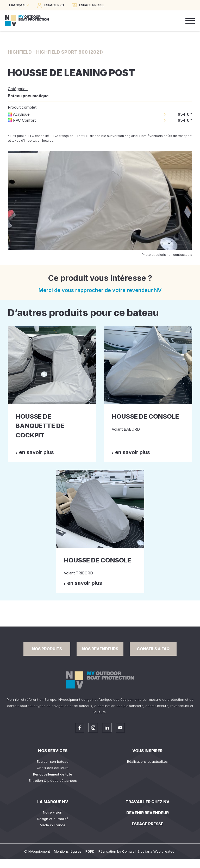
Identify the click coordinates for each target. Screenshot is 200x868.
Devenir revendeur (148, 813)
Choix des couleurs (53, 768)
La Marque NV (53, 802)
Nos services (53, 751)
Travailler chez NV (148, 802)
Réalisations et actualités (147, 761)
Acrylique (21, 114)
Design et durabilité (53, 819)
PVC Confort (24, 120)
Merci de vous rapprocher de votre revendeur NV (100, 290)
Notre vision (53, 812)
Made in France (53, 825)
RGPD (90, 851)
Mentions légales (68, 851)
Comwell (129, 851)
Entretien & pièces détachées (53, 780)
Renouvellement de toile (53, 774)
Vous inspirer (147, 751)
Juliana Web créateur (158, 851)
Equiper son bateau (53, 761)
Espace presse (148, 824)
